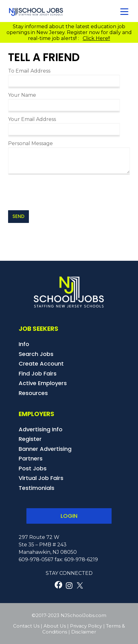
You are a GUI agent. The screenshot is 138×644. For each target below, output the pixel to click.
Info (24, 344)
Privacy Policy (86, 626)
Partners (31, 458)
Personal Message (30, 143)
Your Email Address (32, 119)
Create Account (41, 364)
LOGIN (69, 516)
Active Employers (43, 383)
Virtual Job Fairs (41, 478)
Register (30, 439)
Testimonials (37, 488)
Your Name (22, 95)
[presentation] (55, 193)
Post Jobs (33, 468)
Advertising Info (41, 429)
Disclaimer (84, 632)
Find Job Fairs (38, 373)
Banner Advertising (45, 449)
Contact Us (26, 626)
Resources (33, 393)
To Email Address (29, 71)
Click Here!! (96, 38)
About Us (55, 626)
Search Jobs (36, 354)
